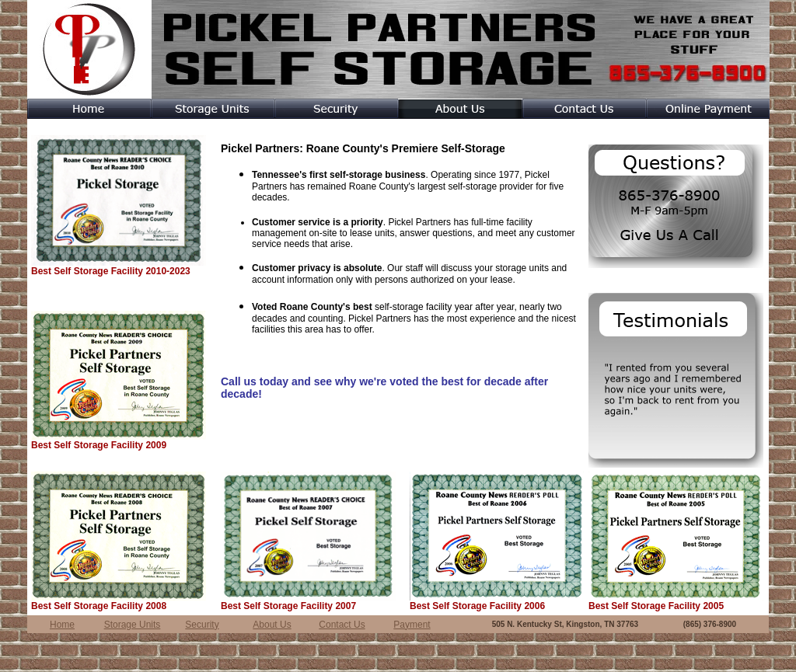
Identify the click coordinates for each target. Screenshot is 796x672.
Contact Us (342, 625)
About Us (272, 625)
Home (62, 625)
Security (202, 625)
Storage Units (133, 625)
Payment (412, 625)
